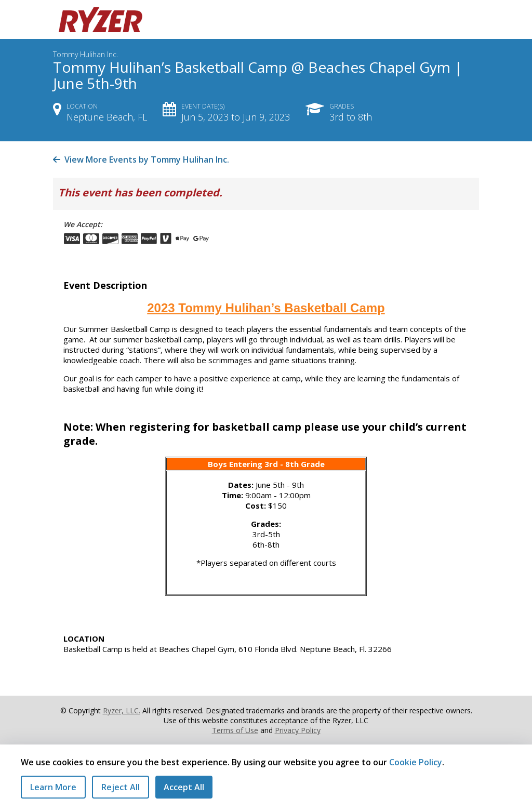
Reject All (121, 787)
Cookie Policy (416, 762)
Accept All (184, 787)
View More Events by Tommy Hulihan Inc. (141, 159)
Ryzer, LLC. (122, 710)
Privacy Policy (298, 730)
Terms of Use (235, 730)
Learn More (53, 787)
